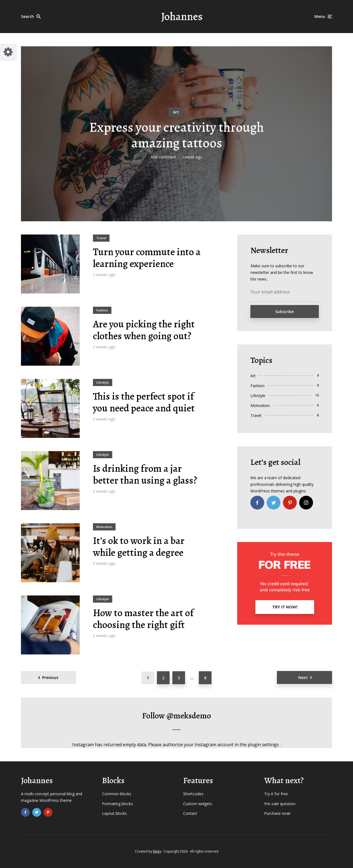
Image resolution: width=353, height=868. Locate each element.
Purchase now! (277, 813)
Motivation (104, 527)
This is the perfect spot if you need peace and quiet (144, 402)
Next (303, 677)
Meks (157, 851)
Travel (101, 238)
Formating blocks (117, 804)
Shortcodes (193, 794)
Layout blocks (114, 813)
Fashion (102, 310)
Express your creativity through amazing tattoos (177, 135)
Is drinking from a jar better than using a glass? (145, 474)
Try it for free (276, 794)
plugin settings (264, 745)
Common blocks (117, 794)
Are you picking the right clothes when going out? (144, 330)
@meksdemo (189, 716)
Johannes (182, 16)
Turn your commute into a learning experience (147, 258)
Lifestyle (103, 382)
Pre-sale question (280, 804)
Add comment (163, 157)
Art (176, 112)
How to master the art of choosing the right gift (143, 619)
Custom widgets (198, 804)
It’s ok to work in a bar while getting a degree (139, 546)
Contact (190, 813)
